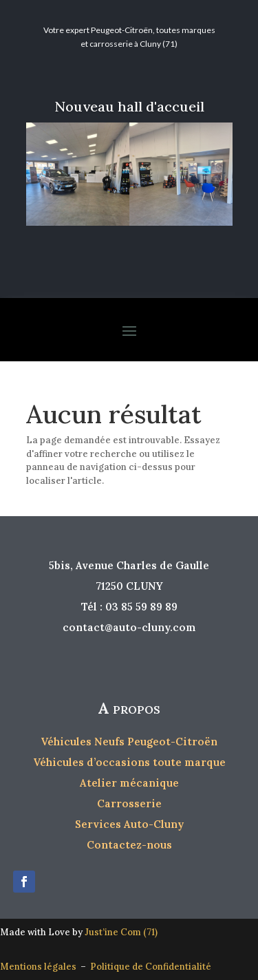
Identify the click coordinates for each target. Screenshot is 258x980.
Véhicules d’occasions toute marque (129, 762)
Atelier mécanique (129, 783)
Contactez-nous (129, 845)
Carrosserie (129, 803)
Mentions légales (40, 967)
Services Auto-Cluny (129, 824)
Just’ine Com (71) (121, 932)
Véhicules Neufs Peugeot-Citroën (129, 742)
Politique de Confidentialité (151, 967)
